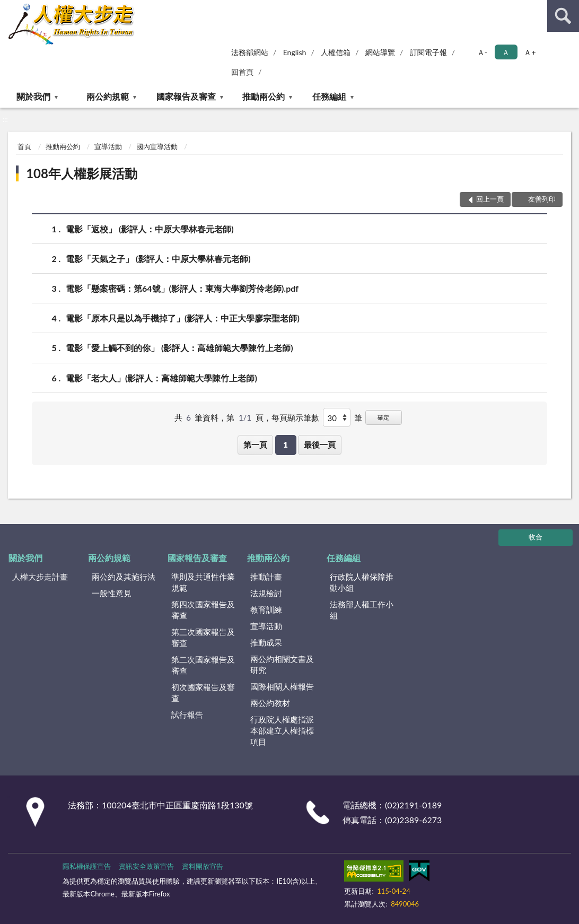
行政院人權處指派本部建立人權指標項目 (282, 730)
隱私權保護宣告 (87, 866)
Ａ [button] (506, 52)
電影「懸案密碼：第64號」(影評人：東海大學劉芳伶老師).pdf (182, 288)
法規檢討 (266, 593)
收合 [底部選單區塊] (536, 537)
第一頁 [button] (255, 444)
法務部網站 (250, 52)
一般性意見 (112, 593)
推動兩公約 (264, 96)
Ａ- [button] (482, 52)
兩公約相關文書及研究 (282, 664)
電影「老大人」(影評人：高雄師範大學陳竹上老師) (161, 378)
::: (8, 8)
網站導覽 (380, 52)
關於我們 (33, 96)
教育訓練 (266, 609)
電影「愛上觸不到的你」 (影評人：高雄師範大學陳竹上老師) (179, 348)
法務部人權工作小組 (362, 610)
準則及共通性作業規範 (203, 582)
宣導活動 (108, 146)
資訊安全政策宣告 (146, 866)
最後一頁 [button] (320, 444)
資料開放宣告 (203, 866)
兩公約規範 (108, 96)
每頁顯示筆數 (295, 417)
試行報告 (187, 714)
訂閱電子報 (428, 52)
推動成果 (266, 642)
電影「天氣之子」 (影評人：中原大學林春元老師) (158, 259)
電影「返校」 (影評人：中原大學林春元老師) (150, 229)
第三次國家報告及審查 (203, 637)
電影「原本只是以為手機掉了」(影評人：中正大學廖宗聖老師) (183, 318)
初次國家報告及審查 (203, 692)
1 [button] (286, 444)
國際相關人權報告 (282, 686)
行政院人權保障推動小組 (362, 582)
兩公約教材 (270, 703)
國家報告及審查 (186, 96)
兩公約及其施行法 (124, 577)
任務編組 (329, 96)
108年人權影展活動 (82, 173)
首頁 (24, 146)
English (295, 52)
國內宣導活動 (157, 146)
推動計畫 (266, 577)
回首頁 (242, 72)
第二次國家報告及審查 (203, 665)
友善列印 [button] (542, 199)
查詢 (563, 16)
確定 (383, 417)
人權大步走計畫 (40, 577)
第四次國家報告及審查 (203, 610)
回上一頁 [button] (490, 199)
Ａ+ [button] (530, 52)
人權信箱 (336, 52)
